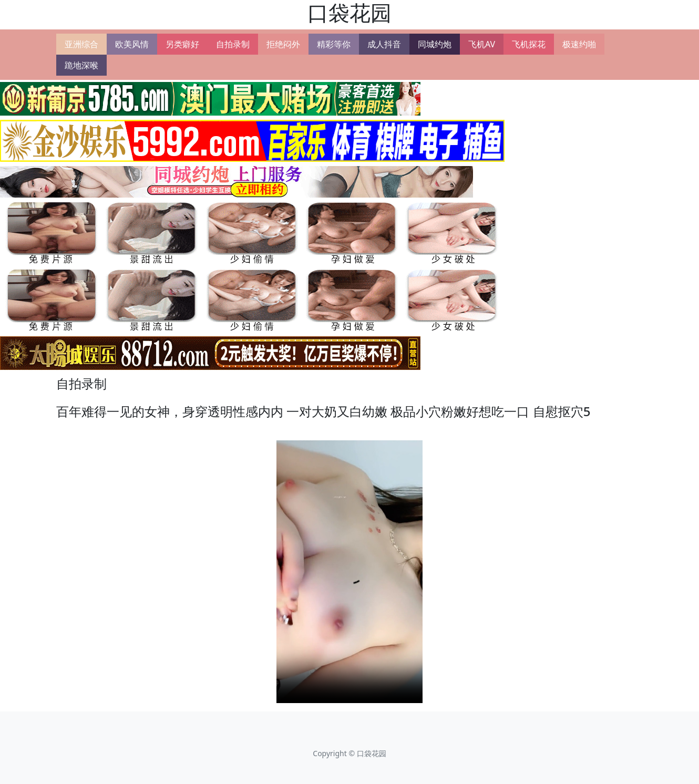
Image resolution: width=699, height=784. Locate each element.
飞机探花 (529, 44)
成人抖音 (384, 44)
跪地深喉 (81, 65)
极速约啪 (579, 44)
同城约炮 (435, 44)
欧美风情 (132, 44)
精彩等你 (334, 44)
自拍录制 (233, 44)
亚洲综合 (81, 44)
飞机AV (482, 44)
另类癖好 (182, 44)
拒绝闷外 (283, 44)
